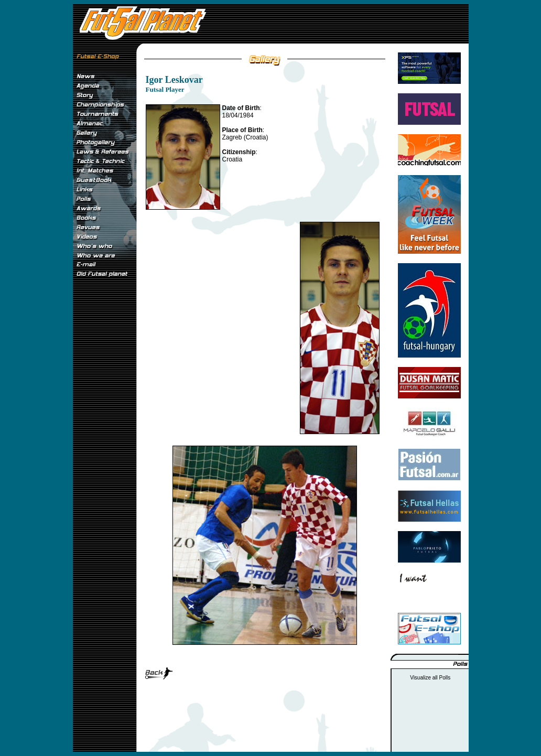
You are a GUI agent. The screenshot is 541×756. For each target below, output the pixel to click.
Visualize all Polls (430, 678)
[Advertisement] (104, 456)
